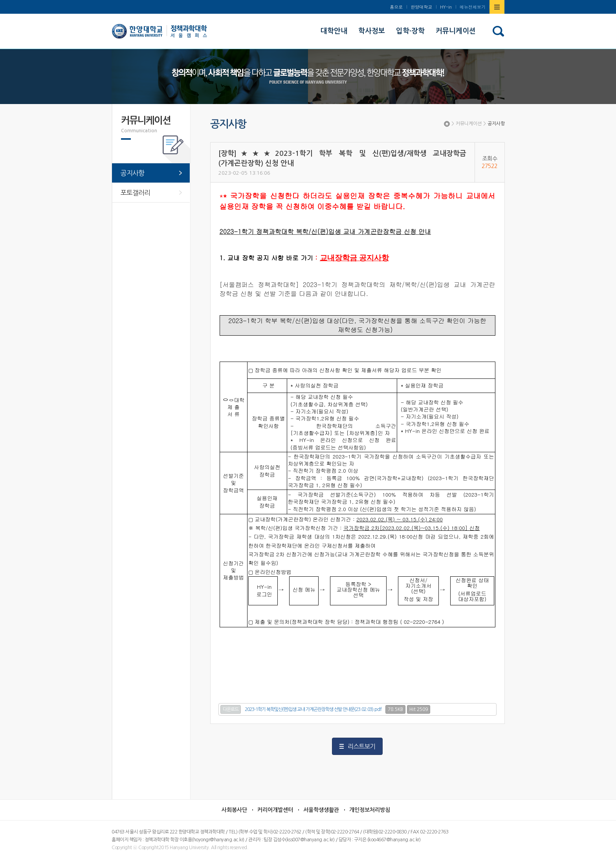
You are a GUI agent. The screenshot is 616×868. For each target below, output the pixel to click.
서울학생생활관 (321, 810)
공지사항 (496, 124)
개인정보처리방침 (370, 810)
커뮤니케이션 (469, 124)
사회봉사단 (234, 810)
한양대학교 (421, 7)
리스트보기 (361, 746)
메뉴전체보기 (473, 7)
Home (447, 124)
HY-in (446, 7)
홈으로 (396, 7)
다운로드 (231, 709)
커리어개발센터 (275, 810)
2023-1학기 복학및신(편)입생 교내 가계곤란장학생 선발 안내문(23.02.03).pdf (313, 709)
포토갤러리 (135, 193)
